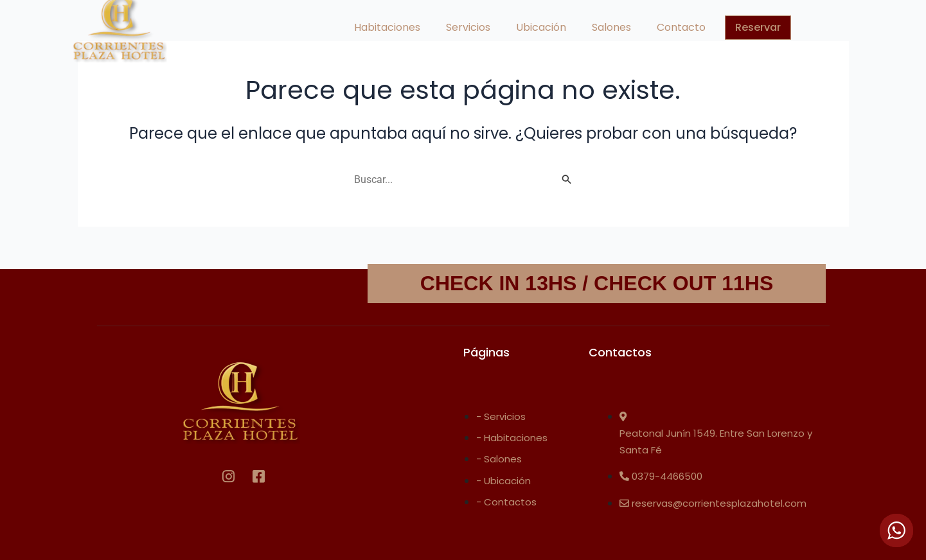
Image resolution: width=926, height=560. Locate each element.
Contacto (681, 27)
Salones (611, 27)
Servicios (468, 27)
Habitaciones (387, 27)
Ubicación (541, 27)
